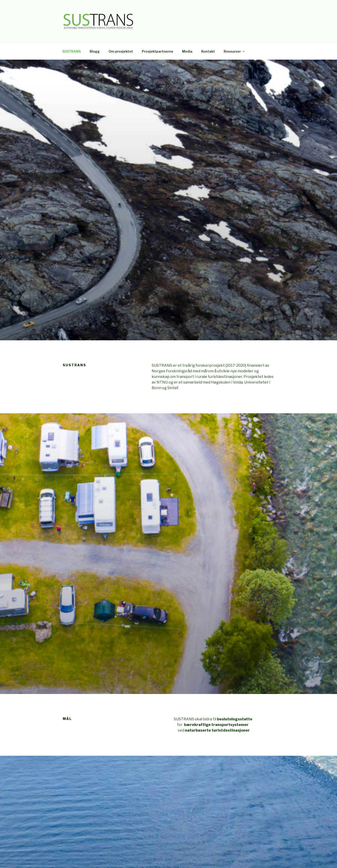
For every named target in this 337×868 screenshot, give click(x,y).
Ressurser (234, 51)
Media (187, 51)
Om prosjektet (121, 51)
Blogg (95, 51)
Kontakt (208, 51)
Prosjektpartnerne (158, 51)
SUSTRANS (71, 51)
